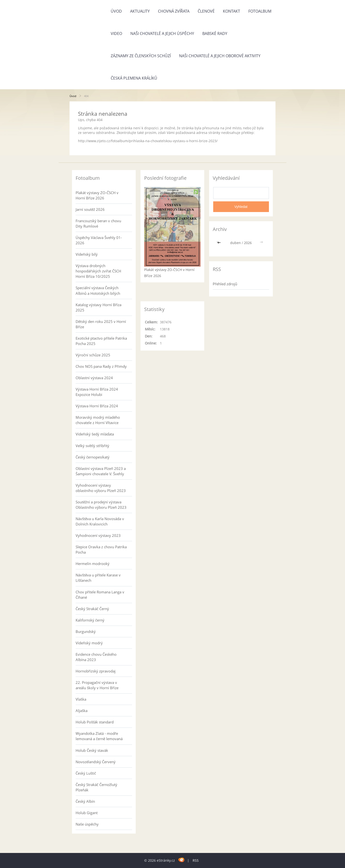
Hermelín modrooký (93, 564)
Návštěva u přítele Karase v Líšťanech (98, 578)
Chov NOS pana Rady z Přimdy (101, 366)
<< (220, 243)
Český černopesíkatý (93, 457)
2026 (248, 243)
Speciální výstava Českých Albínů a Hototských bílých (98, 290)
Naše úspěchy (87, 824)
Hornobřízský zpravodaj (96, 671)
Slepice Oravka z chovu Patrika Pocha (101, 549)
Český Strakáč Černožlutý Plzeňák (96, 787)
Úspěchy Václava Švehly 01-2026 (99, 240)
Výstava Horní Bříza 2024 (97, 406)
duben (235, 243)
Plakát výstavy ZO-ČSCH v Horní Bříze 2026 (97, 195)
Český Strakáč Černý (92, 609)
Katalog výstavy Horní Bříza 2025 (98, 307)
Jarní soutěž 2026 (90, 209)
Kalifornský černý (90, 620)
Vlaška (81, 699)
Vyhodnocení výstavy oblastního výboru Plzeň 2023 (101, 488)
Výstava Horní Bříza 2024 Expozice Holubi (97, 392)
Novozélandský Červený (96, 762)
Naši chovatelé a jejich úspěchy (162, 33)
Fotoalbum (260, 11)
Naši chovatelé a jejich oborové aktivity (220, 56)
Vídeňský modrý (89, 643)
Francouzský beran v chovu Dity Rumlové (98, 223)
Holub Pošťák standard (95, 722)
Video (116, 33)
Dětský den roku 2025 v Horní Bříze (101, 324)
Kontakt (231, 11)
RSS (196, 860)
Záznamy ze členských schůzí (141, 56)
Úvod (116, 11)
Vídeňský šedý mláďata (95, 434)
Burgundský (86, 631)
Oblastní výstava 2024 (94, 378)
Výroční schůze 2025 (93, 355)
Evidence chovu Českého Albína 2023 (96, 657)
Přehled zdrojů (225, 284)
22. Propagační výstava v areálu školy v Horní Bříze (97, 685)
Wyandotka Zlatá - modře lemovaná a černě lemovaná (99, 736)
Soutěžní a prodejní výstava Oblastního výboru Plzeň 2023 (101, 505)
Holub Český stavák (92, 750)
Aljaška (82, 711)
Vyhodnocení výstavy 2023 (98, 535)
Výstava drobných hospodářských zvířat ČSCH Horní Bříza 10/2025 (98, 271)
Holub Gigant (87, 813)
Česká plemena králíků (134, 78)
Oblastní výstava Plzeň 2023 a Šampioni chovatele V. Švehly (101, 471)
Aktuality (140, 11)
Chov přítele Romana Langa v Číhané (100, 595)
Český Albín (85, 801)
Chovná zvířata (174, 11)
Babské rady (215, 33)
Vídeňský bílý (87, 254)
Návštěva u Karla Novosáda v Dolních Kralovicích (100, 521)
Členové (206, 11)
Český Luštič (86, 773)
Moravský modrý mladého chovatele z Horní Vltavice (98, 420)
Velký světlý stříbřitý (92, 446)
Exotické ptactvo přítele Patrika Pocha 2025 (101, 341)
